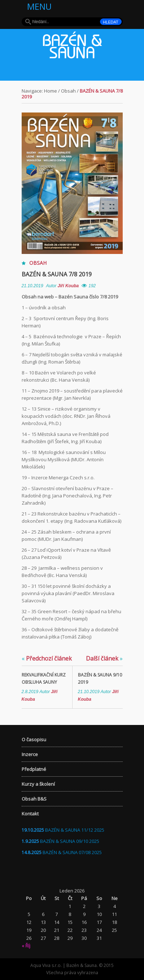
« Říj (26, 946)
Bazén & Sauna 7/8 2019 (57, 274)
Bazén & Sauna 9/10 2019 (100, 678)
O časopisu (34, 739)
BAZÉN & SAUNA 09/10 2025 (70, 841)
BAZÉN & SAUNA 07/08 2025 (72, 852)
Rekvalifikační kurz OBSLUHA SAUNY (44, 678)
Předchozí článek (47, 658)
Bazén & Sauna (72, 48)
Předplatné (34, 769)
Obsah (68, 91)
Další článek (104, 658)
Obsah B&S (34, 799)
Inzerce (30, 754)
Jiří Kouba (68, 286)
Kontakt (30, 814)
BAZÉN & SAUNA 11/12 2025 (75, 830)
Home (51, 91)
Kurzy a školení (38, 784)
